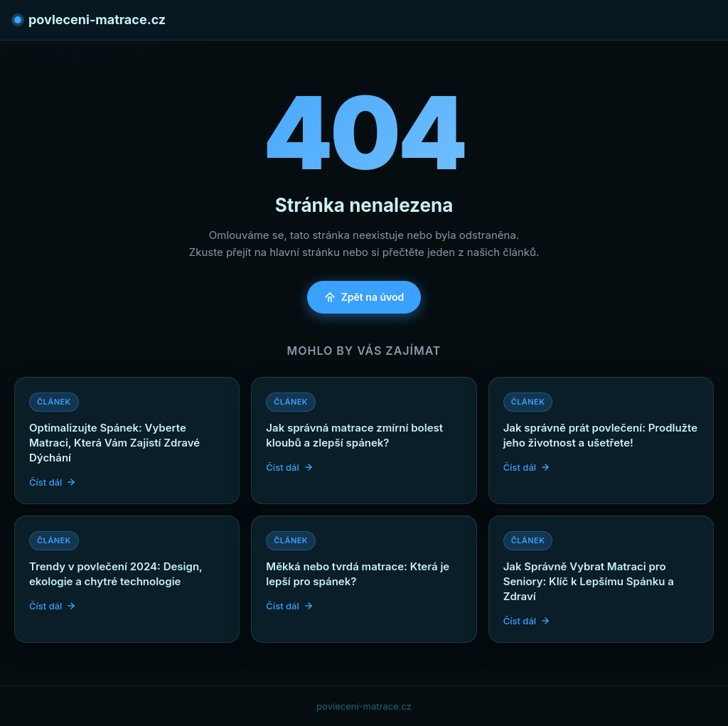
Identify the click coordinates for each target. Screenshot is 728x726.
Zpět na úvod (364, 297)
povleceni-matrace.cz (90, 20)
